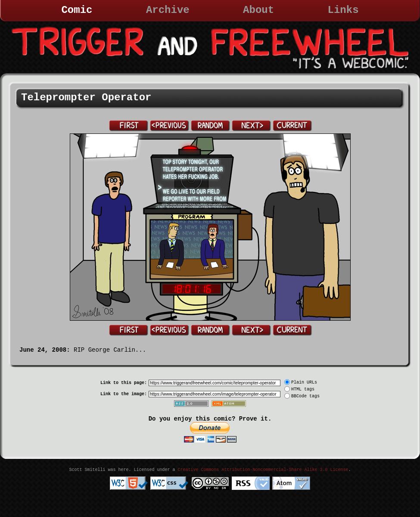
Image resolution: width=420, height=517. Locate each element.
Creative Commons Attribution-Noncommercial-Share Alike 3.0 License (263, 470)
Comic (77, 10)
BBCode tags (305, 396)
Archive (168, 10)
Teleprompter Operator (86, 98)
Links (343, 10)
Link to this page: (124, 383)
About (258, 10)
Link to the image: (124, 394)
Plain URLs (304, 382)
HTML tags (303, 389)
